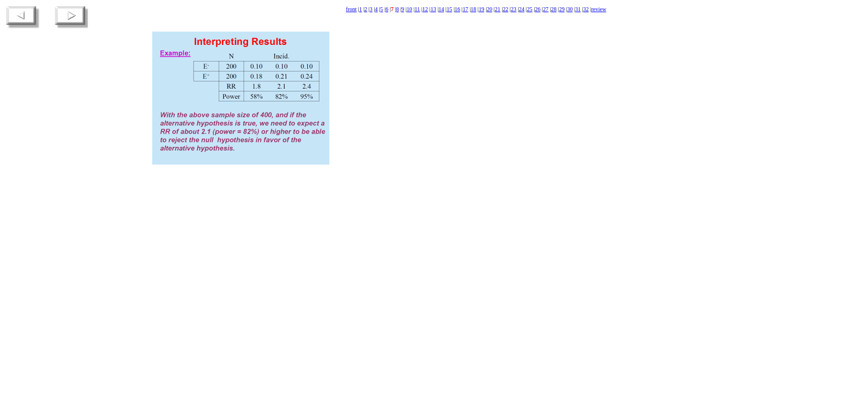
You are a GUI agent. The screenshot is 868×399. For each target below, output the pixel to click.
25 (530, 9)
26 (538, 9)
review (599, 9)
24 (521, 9)
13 (433, 9)
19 (482, 9)
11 (417, 9)
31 (578, 9)
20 (489, 9)
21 (498, 9)
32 (586, 9)
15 (449, 9)
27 (546, 9)
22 (505, 9)
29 (562, 9)
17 (466, 9)
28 (554, 9)
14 (441, 9)
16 (457, 9)
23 (514, 9)
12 (425, 9)
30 (570, 9)
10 (409, 9)
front (351, 9)
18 (473, 9)
